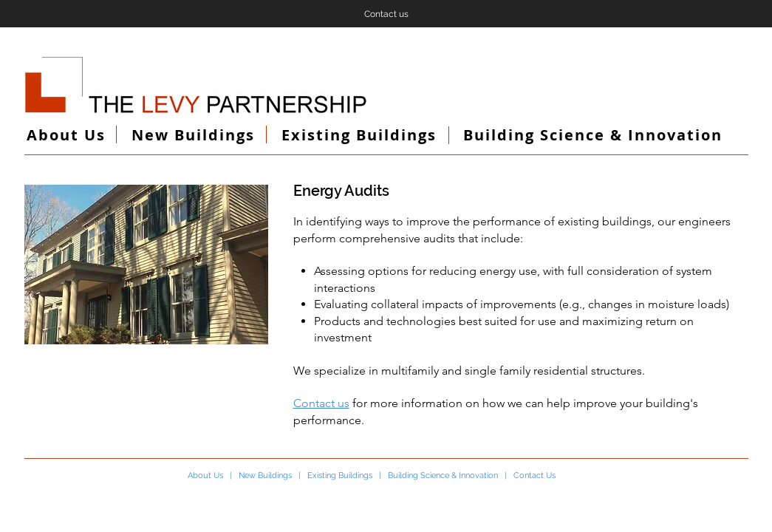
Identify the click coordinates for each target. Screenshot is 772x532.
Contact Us (534, 475)
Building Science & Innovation (443, 475)
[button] (146, 265)
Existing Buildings (340, 475)
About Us (205, 475)
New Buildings (265, 475)
